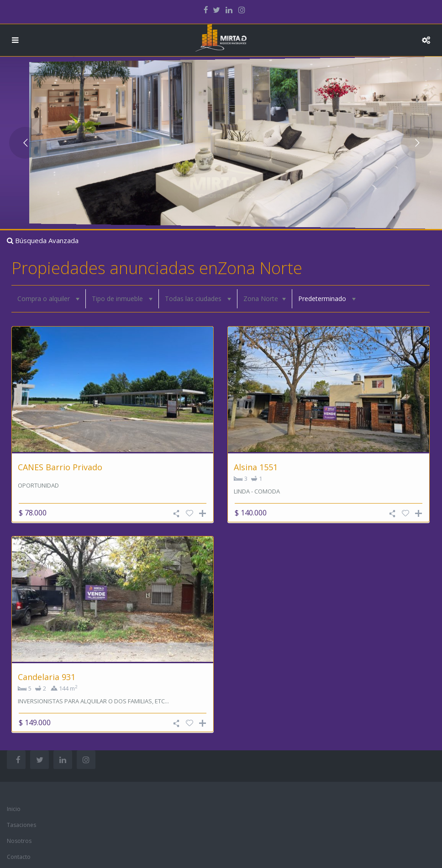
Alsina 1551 (256, 467)
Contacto (19, 857)
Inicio (14, 809)
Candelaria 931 (47, 677)
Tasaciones (21, 825)
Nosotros (19, 841)
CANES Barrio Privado (60, 467)
